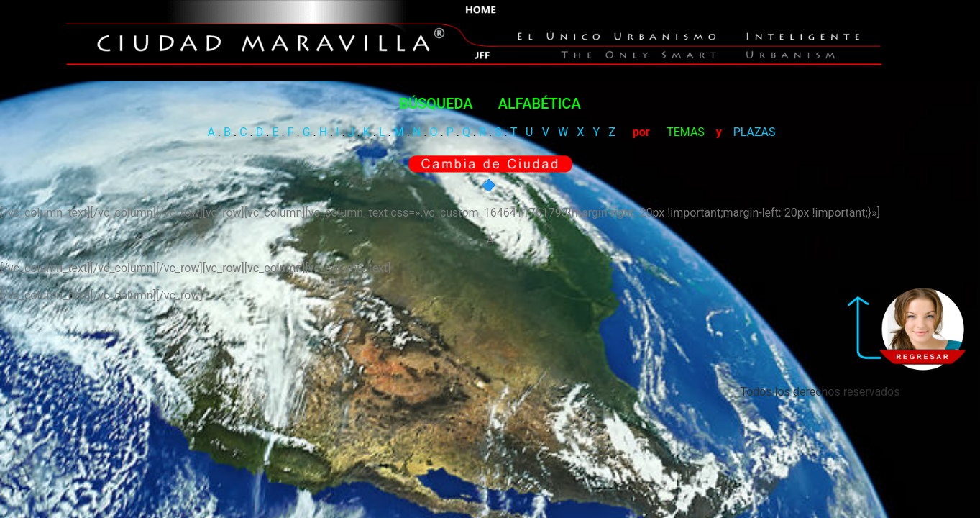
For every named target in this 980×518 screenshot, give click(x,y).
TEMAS (686, 181)
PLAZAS (755, 181)
